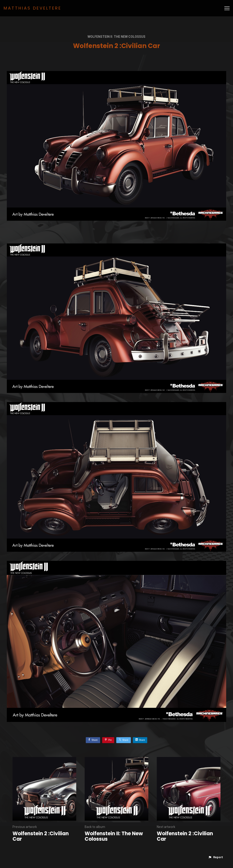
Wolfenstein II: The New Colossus (116, 37)
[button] (215, 857)
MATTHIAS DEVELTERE (33, 8)
